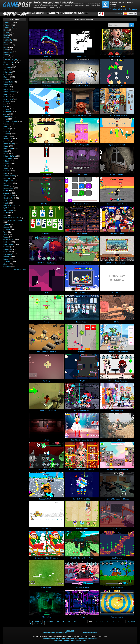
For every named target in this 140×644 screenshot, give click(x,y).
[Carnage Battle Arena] (46, 485)
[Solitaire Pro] (46, 219)
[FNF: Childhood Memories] (117, 367)
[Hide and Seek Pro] (117, 160)
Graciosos (7, 267)
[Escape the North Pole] (82, 71)
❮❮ (36, 621)
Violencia (7, 171)
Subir (45, 633)
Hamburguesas (9, 62)
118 (123, 621)
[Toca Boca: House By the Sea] (117, 337)
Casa (5, 75)
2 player (6, 25)
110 (80, 621)
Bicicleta (6, 186)
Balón (6, 166)
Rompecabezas (9, 176)
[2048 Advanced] (46, 190)
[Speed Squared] (46, 573)
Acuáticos (7, 249)
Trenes (6, 168)
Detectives (7, 72)
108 (69, 621)
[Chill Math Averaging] (117, 42)
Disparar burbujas (10, 60)
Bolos (5, 126)
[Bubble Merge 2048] (82, 131)
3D (4, 30)
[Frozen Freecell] (82, 308)
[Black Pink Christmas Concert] (82, 426)
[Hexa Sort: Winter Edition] (82, 485)
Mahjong (7, 136)
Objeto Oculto (8, 239)
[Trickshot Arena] (117, 603)
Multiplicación (9, 144)
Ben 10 (6, 42)
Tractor (6, 237)
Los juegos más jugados (56, 13)
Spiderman (7, 208)
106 (58, 621)
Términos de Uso (61, 633)
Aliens (6, 114)
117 (118, 621)
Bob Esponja (8, 210)
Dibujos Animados (10, 121)
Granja (6, 87)
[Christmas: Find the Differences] (46, 544)
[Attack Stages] (46, 71)
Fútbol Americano (10, 92)
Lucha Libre (8, 257)
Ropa (5, 94)
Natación (7, 178)
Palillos (6, 213)
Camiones (7, 67)
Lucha (6, 47)
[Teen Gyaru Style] (117, 396)
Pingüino (7, 163)
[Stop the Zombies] (82, 514)
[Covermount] (82, 42)
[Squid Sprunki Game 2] (117, 131)
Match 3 (6, 77)
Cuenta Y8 (7, 112)
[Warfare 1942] (117, 426)
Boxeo (6, 50)
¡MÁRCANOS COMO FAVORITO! (15, 15)
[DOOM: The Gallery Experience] (117, 249)
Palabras (7, 230)
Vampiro (7, 247)
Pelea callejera (9, 244)
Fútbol (6, 89)
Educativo (7, 84)
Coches (6, 191)
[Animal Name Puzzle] (46, 131)
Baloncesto (8, 117)
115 (107, 621)
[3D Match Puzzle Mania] (117, 71)
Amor (5, 141)
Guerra (6, 252)
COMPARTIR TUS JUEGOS (78, 13)
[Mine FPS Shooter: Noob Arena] (82, 544)
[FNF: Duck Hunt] (117, 573)
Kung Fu (7, 131)
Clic (5, 107)
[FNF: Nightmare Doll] (82, 396)
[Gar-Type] (82, 603)
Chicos (6, 65)
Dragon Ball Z (8, 82)
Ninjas (6, 154)
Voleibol (6, 200)
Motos (6, 146)
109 (74, 621)
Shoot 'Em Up (8, 198)
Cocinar (6, 97)
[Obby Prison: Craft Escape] (46, 396)
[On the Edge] (46, 160)
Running (6, 45)
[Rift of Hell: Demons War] (82, 101)
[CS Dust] (117, 308)
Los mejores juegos (12, 13)
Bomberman (8, 52)
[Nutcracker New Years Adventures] (82, 455)
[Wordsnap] (46, 367)
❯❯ (38, 623)
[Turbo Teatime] (82, 219)
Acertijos (7, 134)
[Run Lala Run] (46, 514)
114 (101, 621)
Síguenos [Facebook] (119, 13)
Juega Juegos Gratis (62, 640)
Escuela (6, 227)
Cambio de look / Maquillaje (14, 220)
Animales (7, 262)
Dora (5, 79)
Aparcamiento (9, 158)
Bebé (5, 151)
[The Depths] (46, 603)
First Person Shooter (11, 218)
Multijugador (8, 149)
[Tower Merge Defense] (82, 190)
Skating (6, 264)
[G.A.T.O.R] (82, 367)
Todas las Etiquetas (19, 269)
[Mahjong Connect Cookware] (117, 455)
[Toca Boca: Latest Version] (82, 249)
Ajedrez (6, 225)
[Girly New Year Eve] (117, 219)
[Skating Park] (46, 101)
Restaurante (8, 183)
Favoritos (113, 9)
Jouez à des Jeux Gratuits (88, 638)
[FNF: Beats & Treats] (82, 573)
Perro (5, 173)
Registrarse (133, 9)
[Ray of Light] (117, 514)
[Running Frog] (117, 278)
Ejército (6, 35)
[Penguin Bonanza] (82, 278)
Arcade (6, 33)
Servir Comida (9, 196)
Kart (5, 104)
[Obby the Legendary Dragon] (117, 190)
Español (129, 13)
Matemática (8, 139)
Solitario (6, 161)
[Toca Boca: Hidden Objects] (117, 101)
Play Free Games (49, 638)
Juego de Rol (8, 181)
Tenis (5, 232)
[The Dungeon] (82, 160)
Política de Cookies (90, 633)
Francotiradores (9, 205)
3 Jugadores (8, 28)
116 (112, 621)
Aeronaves (7, 193)
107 (63, 621)
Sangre (6, 124)
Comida (6, 102)
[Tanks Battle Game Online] (46, 337)
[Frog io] (46, 308)
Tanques (7, 70)
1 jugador (7, 23)
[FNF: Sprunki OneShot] (46, 455)
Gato (5, 119)
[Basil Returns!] (117, 544)
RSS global (51, 633)
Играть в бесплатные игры (67, 638)
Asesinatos (8, 254)
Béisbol (6, 37)
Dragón (6, 203)
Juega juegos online (78, 640)
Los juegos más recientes (33, 13)
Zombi (6, 259)
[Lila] (46, 278)
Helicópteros (8, 99)
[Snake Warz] (46, 42)
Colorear (7, 109)
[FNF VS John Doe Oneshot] (46, 249)
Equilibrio (7, 242)
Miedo (6, 215)
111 (85, 621)
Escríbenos (70, 631)
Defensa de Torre (10, 156)
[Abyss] (46, 426)
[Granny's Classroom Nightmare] (117, 485)
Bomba (6, 55)
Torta (5, 235)
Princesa (7, 129)
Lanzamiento (8, 188)
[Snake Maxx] (82, 337)
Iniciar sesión (123, 9)
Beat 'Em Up (8, 40)
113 (96, 621)
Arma (5, 57)
